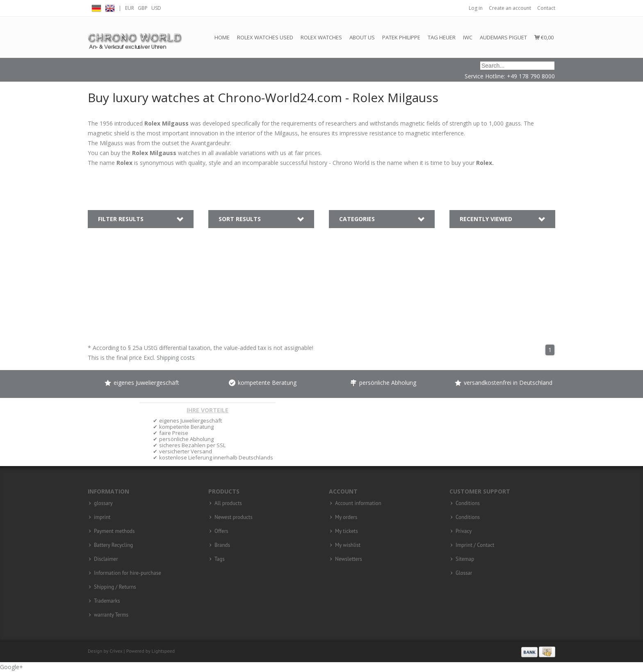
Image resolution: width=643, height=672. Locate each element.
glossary (103, 503)
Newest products (234, 517)
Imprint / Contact (475, 545)
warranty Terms (111, 615)
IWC (468, 37)
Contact (546, 8)
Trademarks (107, 601)
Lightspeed (163, 651)
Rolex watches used (265, 37)
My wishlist (348, 545)
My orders (346, 517)
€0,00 (544, 37)
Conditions (468, 503)
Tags (220, 559)
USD (156, 8)
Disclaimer (106, 559)
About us (362, 37)
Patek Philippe (401, 37)
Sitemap (465, 559)
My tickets (347, 531)
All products (228, 503)
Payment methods (114, 531)
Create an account (510, 8)
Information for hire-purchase (128, 573)
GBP (143, 8)
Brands (222, 545)
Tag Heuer (442, 37)
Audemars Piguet (503, 37)
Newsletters (349, 559)
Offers (221, 531)
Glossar (464, 573)
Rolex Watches (321, 37)
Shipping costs (176, 358)
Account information (358, 503)
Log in (476, 8)
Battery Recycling (113, 545)
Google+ (11, 667)
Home (222, 37)
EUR (130, 8)
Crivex (116, 651)
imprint (102, 517)
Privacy (464, 531)
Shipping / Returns (115, 587)
